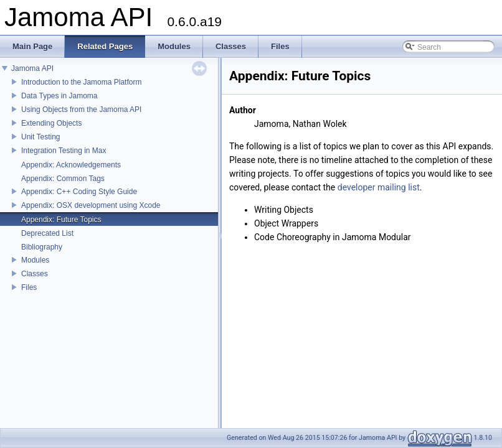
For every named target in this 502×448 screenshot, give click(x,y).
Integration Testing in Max (64, 151)
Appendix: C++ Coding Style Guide (79, 192)
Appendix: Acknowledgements (71, 165)
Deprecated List (47, 233)
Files (29, 287)
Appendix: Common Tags (63, 179)
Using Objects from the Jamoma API (81, 110)
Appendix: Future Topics (61, 220)
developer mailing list (379, 187)
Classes (35, 274)
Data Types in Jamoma (59, 96)
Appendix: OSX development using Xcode (91, 205)
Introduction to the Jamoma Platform (81, 82)
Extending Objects (51, 123)
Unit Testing (40, 137)
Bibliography (42, 247)
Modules (35, 260)
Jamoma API (32, 68)
